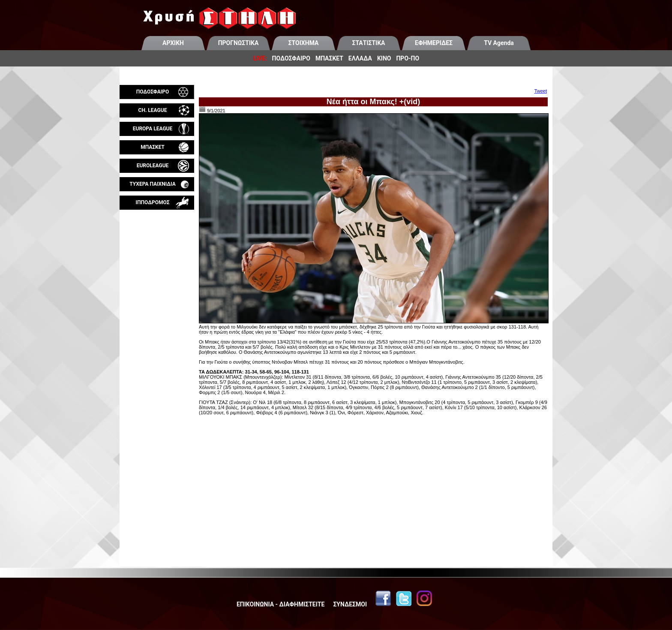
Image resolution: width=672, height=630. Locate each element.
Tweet (541, 91)
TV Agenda (499, 43)
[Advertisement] (157, 310)
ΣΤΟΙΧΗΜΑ (304, 43)
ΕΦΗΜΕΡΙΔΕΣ (434, 43)
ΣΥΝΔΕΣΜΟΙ (350, 604)
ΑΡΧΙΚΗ (173, 43)
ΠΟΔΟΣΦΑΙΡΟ (291, 58)
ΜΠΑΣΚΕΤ (329, 58)
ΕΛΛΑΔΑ (360, 58)
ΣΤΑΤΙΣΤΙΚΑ (368, 43)
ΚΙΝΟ (384, 58)
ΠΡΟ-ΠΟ (408, 58)
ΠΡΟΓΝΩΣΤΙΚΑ (238, 43)
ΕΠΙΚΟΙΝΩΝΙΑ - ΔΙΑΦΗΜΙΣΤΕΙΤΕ (280, 604)
